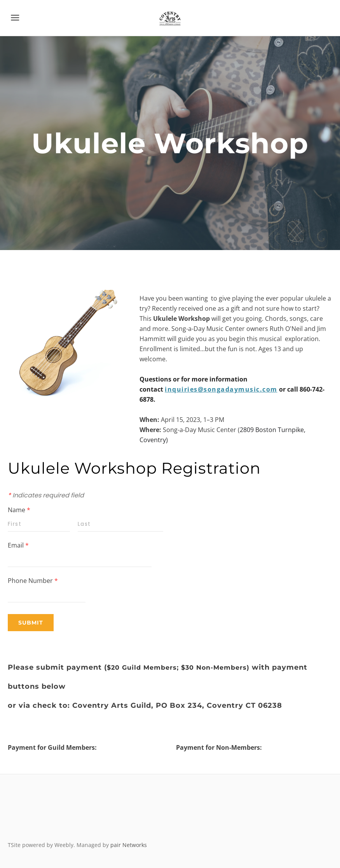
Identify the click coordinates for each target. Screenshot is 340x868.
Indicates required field (46, 495)
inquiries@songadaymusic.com (221, 389)
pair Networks (129, 845)
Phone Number (33, 581)
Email (18, 545)
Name (19, 510)
